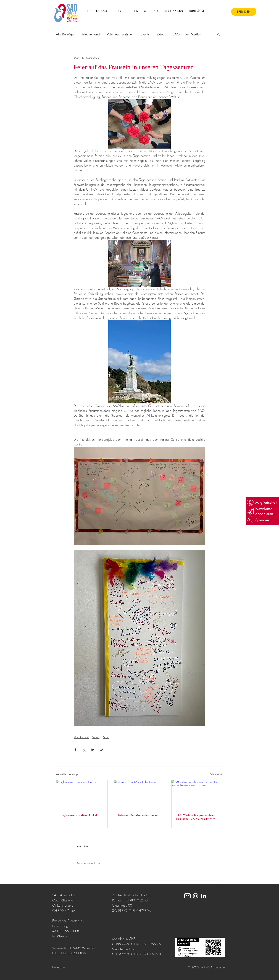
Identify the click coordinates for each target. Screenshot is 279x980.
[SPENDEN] (244, 12)
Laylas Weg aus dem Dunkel (79, 815)
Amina (106, 737)
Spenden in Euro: (124, 949)
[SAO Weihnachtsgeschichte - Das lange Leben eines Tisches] (197, 795)
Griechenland (90, 34)
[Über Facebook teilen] (75, 750)
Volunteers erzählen (120, 34)
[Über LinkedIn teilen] (93, 750)
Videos (161, 34)
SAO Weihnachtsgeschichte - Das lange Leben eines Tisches (195, 817)
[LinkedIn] (204, 896)
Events (145, 34)
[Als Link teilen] (102, 750)
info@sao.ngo (62, 936)
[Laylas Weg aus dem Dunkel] (82, 795)
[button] (219, 34)
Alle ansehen (217, 774)
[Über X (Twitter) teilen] (84, 750)
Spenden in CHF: (124, 939)
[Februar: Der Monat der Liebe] (140, 795)
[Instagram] (196, 896)
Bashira (96, 737)
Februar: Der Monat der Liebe (138, 815)
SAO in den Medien (187, 34)
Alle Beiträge (65, 34)
